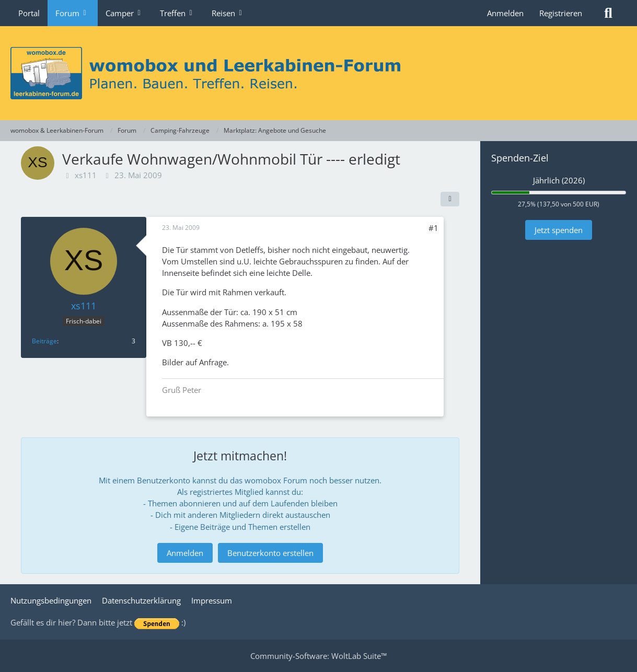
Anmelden (505, 13)
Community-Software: (318, 656)
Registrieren (561, 13)
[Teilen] (450, 199)
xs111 (86, 175)
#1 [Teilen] (433, 228)
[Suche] (608, 13)
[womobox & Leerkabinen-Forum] (318, 73)
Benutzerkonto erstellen (270, 553)
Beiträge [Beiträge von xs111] (44, 341)
